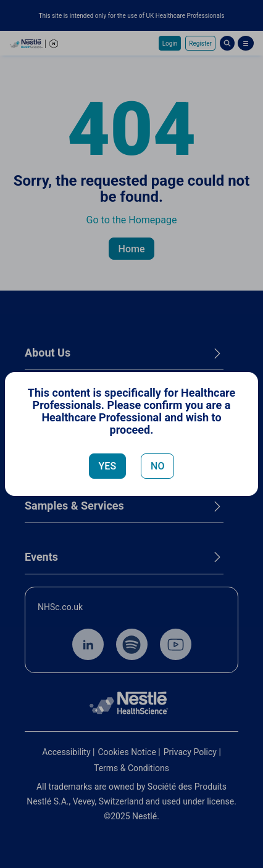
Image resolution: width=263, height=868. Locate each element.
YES (108, 466)
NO (157, 466)
